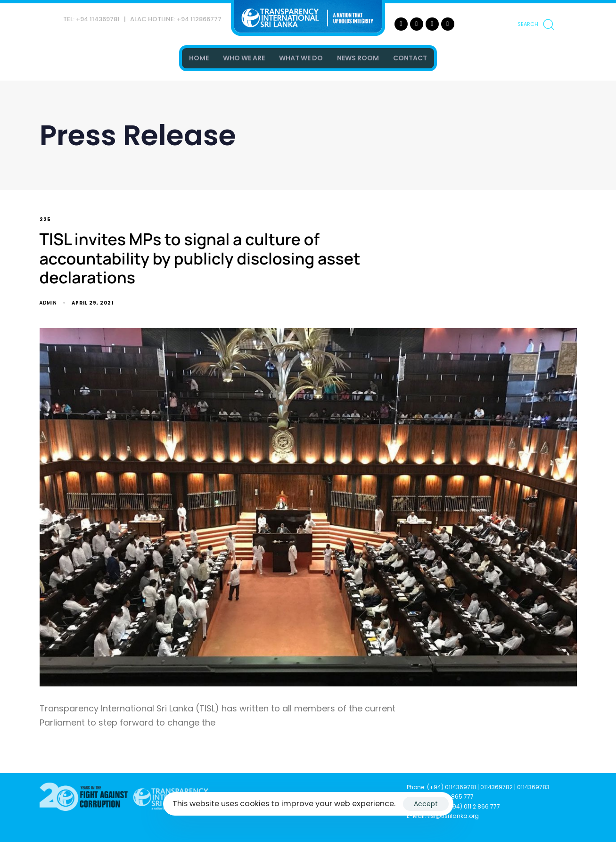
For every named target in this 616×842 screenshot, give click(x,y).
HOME (199, 58)
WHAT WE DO (301, 58)
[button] (535, 24)
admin (48, 303)
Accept (426, 804)
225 (45, 220)
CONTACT (410, 58)
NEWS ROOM (358, 58)
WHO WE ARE (244, 58)
